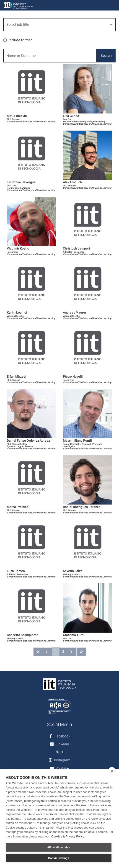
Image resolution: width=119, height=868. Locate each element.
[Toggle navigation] (113, 5)
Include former (20, 40)
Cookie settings (59, 858)
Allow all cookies (59, 847)
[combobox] (59, 25)
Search (106, 55)
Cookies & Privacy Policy (68, 836)
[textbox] (58, 25)
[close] (112, 771)
